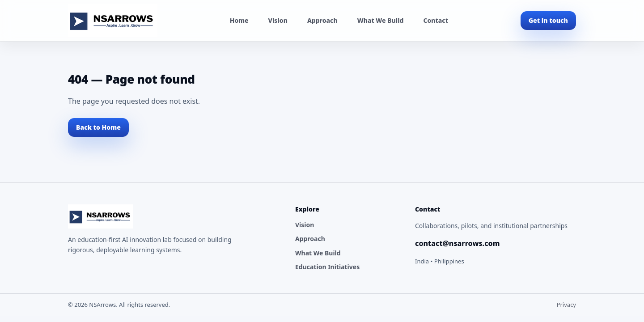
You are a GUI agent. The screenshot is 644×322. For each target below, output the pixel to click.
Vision (278, 20)
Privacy (566, 305)
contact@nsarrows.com (457, 243)
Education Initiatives (327, 267)
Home (239, 20)
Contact (435, 20)
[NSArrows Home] (113, 21)
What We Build (381, 20)
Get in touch (548, 20)
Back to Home (98, 127)
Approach (322, 20)
